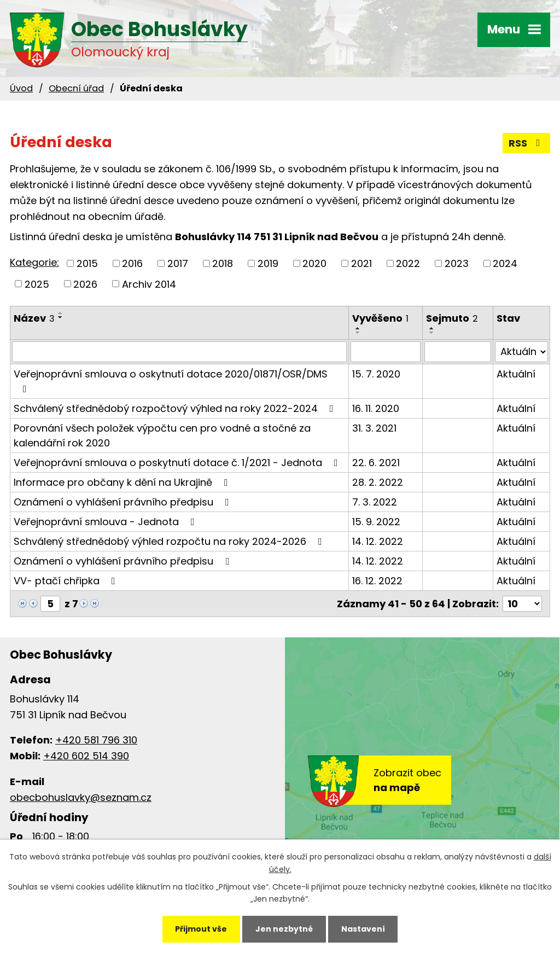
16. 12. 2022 (377, 581)
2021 (361, 263)
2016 (132, 263)
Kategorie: (34, 262)
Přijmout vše (201, 929)
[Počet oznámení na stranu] (522, 604)
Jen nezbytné (284, 929)
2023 (457, 263)
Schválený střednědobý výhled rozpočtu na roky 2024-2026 (170, 541)
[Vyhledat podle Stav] (521, 352)
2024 (505, 263)
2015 (87, 263)
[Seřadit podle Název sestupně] (61, 317)
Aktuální (516, 374)
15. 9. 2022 (376, 522)
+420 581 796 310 (96, 740)
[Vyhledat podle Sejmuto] (458, 352)
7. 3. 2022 (375, 502)
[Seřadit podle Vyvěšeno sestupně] (358, 333)
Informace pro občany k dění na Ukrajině (123, 482)
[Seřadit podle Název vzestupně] (61, 313)
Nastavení (363, 929)
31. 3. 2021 (374, 428)
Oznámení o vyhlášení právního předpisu (124, 502)
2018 (223, 263)
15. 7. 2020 (376, 374)
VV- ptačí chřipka (67, 581)
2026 (85, 284)
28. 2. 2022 (378, 482)
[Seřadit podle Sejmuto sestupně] (432, 333)
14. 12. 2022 (378, 541)
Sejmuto (452, 318)
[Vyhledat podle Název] (179, 352)
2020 (314, 263)
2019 (268, 263)
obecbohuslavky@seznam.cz (81, 797)
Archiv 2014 (149, 284)
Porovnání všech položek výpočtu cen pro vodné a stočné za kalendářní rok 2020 (162, 435)
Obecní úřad (76, 88)
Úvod (21, 88)
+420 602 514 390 (86, 756)
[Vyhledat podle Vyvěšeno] (386, 352)
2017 (178, 263)
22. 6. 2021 (376, 463)
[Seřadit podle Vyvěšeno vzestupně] (358, 328)
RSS (527, 143)
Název (34, 318)
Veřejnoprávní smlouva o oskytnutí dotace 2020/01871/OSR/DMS (171, 380)
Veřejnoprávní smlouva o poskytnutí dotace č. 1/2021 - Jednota (178, 463)
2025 (37, 284)
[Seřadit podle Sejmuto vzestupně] (432, 328)
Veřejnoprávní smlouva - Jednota (106, 522)
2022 (408, 263)
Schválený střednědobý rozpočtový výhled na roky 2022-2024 (176, 408)
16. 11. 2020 (376, 408)
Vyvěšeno (380, 318)
